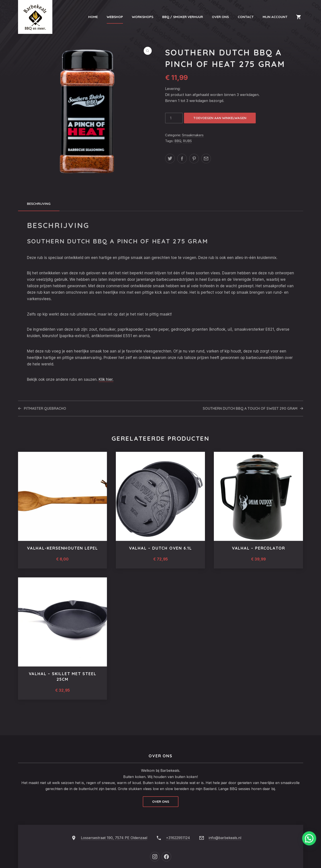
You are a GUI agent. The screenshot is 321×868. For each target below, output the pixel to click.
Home (93, 17)
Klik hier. (106, 379)
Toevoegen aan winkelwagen (220, 118)
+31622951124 (178, 838)
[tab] (39, 204)
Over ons (161, 802)
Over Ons (220, 17)
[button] (148, 51)
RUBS (187, 141)
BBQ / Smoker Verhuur (183, 17)
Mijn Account (275, 17)
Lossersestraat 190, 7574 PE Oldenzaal (114, 838)
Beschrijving (39, 204)
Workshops (143, 17)
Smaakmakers (193, 135)
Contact (246, 17)
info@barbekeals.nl (225, 838)
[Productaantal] (174, 118)
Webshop (115, 17)
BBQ (178, 141)
